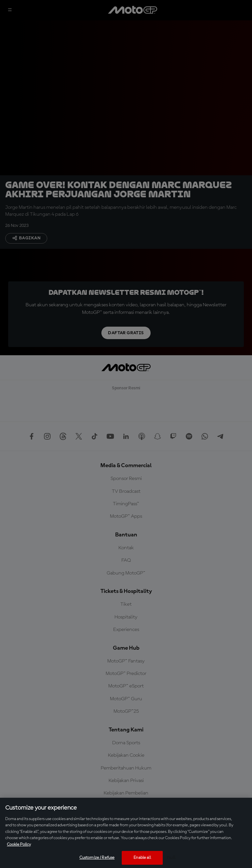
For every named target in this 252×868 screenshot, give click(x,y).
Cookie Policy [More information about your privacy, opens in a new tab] (19, 845)
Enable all (142, 858)
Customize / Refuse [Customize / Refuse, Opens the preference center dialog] (97, 858)
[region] (126, 833)
